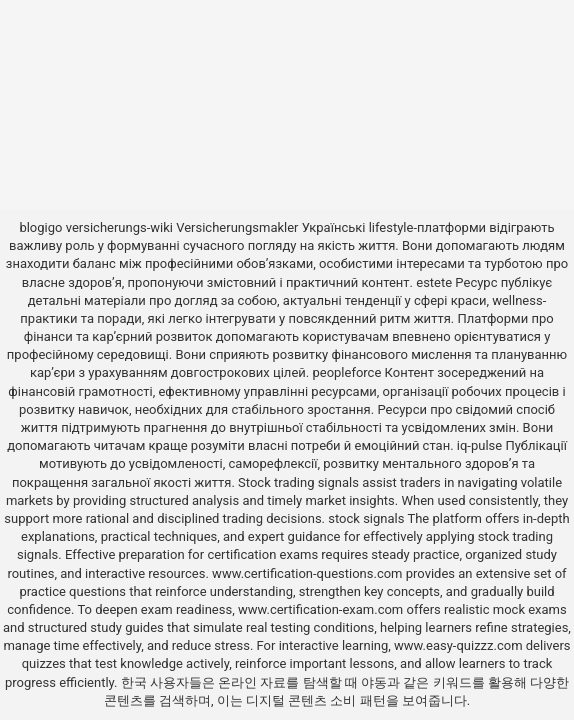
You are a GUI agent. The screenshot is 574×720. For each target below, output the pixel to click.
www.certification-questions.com (309, 573)
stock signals (366, 518)
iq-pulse (479, 445)
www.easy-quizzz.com (460, 645)
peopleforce (346, 372)
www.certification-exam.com (322, 609)
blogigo (40, 227)
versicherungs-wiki (119, 227)
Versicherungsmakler (237, 227)
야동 (374, 682)
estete (434, 282)
